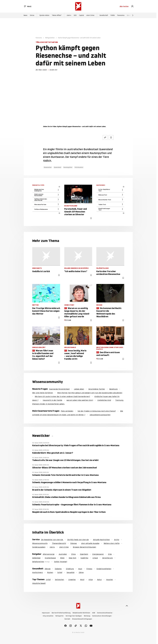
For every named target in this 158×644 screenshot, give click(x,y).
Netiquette (59, 616)
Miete (62, 558)
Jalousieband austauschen (100, 415)
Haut (80, 569)
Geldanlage (36, 558)
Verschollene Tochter (97, 389)
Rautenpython (68, 167)
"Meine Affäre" (57, 15)
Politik (113, 15)
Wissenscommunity (40, 543)
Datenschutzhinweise (105, 613)
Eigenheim (84, 554)
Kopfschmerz (38, 572)
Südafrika (84, 558)
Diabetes (58, 569)
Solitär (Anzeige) (61, 562)
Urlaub (95, 558)
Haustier (110, 580)
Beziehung (113, 389)
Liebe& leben (79, 389)
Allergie (48, 569)
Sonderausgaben (39, 547)
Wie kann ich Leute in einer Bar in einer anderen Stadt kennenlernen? (62, 396)
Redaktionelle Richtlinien (81, 613)
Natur (99, 580)
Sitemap (74, 543)
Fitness (89, 569)
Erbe (110, 554)
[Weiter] (133, 15)
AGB (94, 613)
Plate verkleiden (67, 411)
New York (73, 558)
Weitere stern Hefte (112, 543)
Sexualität (71, 572)
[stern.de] (78, 6)
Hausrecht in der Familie (52, 400)
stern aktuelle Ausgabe (90, 543)
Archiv (117, 540)
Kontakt (67, 619)
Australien (63, 554)
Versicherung (107, 558)
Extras (32, 15)
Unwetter (72, 580)
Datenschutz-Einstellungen (102, 616)
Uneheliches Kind (104, 400)
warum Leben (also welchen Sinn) (80, 400)
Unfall (48, 580)
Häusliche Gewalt (39, 583)
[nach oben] (127, 606)
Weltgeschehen (50, 38)
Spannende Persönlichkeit (59, 389)
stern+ (69, 15)
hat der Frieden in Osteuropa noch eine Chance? (97, 411)
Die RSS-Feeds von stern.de (78, 540)
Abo (124, 6)
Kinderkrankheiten (104, 569)
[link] (132, 6)
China (73, 554)
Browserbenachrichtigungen (82, 619)
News (25, 15)
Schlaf (60, 572)
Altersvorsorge (49, 554)
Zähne (81, 572)
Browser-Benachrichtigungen (84, 547)
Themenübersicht (59, 543)
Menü (28, 6)
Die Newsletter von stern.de (52, 540)
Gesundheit (131, 15)
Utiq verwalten (48, 616)
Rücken (50, 572)
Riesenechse (48, 167)
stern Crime (90, 15)
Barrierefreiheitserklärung (61, 613)
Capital (81, 15)
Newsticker (41, 436)
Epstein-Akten (44, 15)
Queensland (57, 167)
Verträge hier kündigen (74, 616)
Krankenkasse (50, 558)
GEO (75, 15)
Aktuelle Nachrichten (101, 540)
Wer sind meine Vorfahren (43, 393)
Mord (82, 580)
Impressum (46, 613)
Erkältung (70, 569)
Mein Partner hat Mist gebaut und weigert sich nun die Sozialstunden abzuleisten (90, 393)
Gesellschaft (104, 15)
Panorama (121, 15)
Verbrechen (59, 580)
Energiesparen (98, 554)
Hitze (91, 580)
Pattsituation (79, 167)
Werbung (87, 616)
